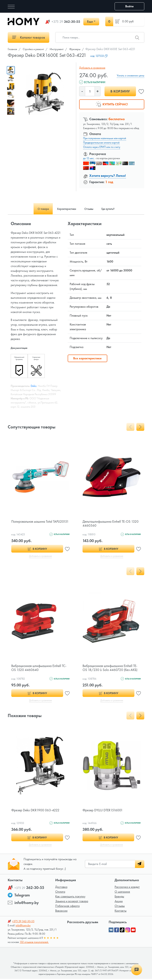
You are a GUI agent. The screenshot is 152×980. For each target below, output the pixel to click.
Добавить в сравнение (92, 68)
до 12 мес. (89, 158)
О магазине (122, 893)
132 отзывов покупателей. (34, 943)
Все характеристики (87, 358)
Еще (90, 21)
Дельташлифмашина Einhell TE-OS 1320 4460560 (111, 523)
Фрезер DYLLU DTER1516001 (103, 811)
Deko (34, 386)
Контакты (121, 912)
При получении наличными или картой (105, 138)
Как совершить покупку (70, 898)
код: (99, 56)
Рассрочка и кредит (127, 888)
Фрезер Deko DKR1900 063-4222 (36, 811)
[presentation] (130, 427)
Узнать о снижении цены (131, 75)
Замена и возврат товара (72, 902)
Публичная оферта (67, 907)
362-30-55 (66, 22)
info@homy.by (27, 904)
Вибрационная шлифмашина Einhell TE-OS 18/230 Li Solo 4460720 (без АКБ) (111, 668)
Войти (129, 6)
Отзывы (120, 907)
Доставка (61, 888)
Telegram (22, 896)
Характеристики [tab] (65, 209)
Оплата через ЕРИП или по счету (102, 147)
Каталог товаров (29, 37)
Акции (119, 902)
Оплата (60, 893)
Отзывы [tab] (90, 209)
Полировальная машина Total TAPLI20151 (32, 523)
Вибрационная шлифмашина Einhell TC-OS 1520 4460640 (40, 668)
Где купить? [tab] (113, 209)
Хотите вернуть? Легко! (108, 176)
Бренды (119, 898)
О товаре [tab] (38, 209)
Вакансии (61, 912)
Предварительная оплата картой (101, 143)
